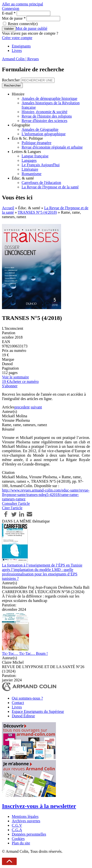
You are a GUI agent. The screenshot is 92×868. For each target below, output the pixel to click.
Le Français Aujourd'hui (41, 165)
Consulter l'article (16, 503)
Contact (18, 703)
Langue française (35, 156)
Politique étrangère (36, 143)
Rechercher (11, 80)
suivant (36, 407)
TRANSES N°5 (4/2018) (37, 212)
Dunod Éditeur (23, 716)
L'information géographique (44, 134)
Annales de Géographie (40, 129)
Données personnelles (29, 834)
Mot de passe (14, 18)
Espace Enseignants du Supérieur (38, 711)
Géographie (21, 125)
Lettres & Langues (26, 152)
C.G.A (17, 830)
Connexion (11, 8)
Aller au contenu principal (23, 4)
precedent (22, 407)
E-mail (9, 13)
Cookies (18, 839)
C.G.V (17, 825)
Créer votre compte (17, 38)
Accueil (8, 208)
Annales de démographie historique (49, 98)
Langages (29, 160)
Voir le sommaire (15, 377)
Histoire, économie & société (45, 112)
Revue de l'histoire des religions (47, 116)
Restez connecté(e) (23, 24)
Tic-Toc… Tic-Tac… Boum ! (25, 653)
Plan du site (21, 843)
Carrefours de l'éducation (41, 183)
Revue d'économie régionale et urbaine (52, 147)
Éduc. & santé (23, 178)
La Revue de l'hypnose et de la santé (50, 187)
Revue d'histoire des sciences (44, 121)
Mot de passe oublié (32, 28)
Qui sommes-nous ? (27, 698)
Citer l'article (12, 508)
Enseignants (21, 46)
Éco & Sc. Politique (27, 138)
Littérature (30, 169)
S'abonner (10, 386)
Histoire (18, 94)
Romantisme (32, 174)
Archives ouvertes (26, 821)
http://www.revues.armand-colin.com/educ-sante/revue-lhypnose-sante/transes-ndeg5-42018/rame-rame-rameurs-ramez (46, 495)
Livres (17, 51)
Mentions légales (25, 816)
